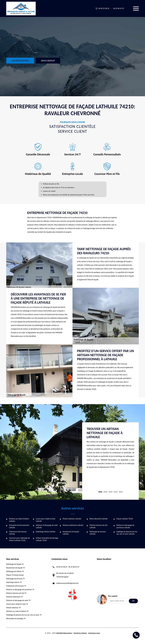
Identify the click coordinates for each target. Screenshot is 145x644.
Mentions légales (80, 633)
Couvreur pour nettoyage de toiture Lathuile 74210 (19, 539)
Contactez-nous (94, 633)
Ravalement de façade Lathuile (71, 533)
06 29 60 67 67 (119, 8)
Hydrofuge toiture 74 (14, 582)
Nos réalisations (20, 61)
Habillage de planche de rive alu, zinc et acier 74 (24, 615)
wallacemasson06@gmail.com (67, 583)
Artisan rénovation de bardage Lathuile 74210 (47, 539)
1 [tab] (100, 492)
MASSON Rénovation (64, 633)
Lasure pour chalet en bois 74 (17, 604)
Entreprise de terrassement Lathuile (19, 526)
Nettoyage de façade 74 (15, 564)
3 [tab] (111, 492)
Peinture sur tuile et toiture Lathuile (19, 520)
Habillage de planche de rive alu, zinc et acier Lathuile (127, 533)
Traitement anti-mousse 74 (16, 586)
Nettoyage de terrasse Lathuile (98, 533)
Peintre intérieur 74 (13, 608)
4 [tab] (116, 492)
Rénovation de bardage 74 (16, 618)
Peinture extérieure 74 (14, 597)
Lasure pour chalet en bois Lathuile (46, 520)
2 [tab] (105, 492)
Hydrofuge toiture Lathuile (46, 532)
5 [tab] (121, 492)
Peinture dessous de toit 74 (16, 593)
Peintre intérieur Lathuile (72, 519)
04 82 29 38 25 (104, 8)
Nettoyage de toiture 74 (15, 571)
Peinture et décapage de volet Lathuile (47, 526)
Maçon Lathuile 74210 (125, 519)
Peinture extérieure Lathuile (73, 525)
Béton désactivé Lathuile (99, 519)
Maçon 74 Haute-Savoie (15, 575)
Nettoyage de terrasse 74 (15, 579)
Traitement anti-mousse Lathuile (18, 533)
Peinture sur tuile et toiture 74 (17, 611)
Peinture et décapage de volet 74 (18, 600)
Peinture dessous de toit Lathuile (98, 526)
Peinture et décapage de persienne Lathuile (125, 526)
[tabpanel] (110, 449)
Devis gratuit (48, 61)
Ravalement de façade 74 (15, 568)
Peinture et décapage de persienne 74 (20, 589)
